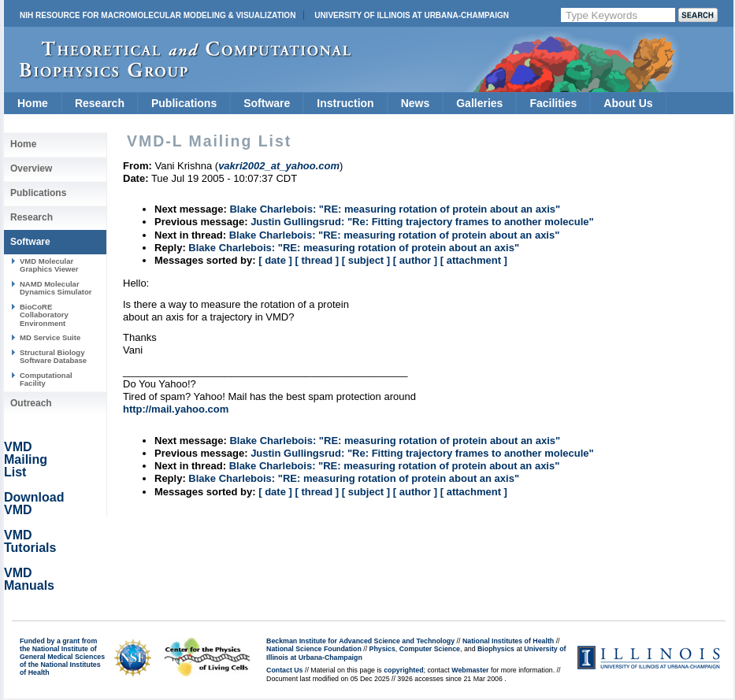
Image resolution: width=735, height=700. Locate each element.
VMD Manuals (29, 579)
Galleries (479, 103)
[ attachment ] (474, 260)
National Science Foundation (314, 649)
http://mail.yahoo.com (176, 409)
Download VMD (34, 504)
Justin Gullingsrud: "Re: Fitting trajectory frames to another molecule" (422, 222)
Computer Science (430, 649)
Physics (382, 649)
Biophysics (496, 649)
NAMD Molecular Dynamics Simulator (56, 288)
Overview (31, 169)
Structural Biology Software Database (53, 356)
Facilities (553, 103)
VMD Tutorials (30, 541)
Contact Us (284, 670)
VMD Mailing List (26, 459)
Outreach (31, 403)
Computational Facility (46, 379)
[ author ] (415, 260)
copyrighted (403, 670)
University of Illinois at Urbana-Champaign (412, 15)
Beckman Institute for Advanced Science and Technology (360, 641)
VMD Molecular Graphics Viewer (49, 265)
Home (33, 103)
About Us (628, 103)
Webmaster (470, 670)
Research (100, 103)
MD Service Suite (50, 337)
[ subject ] (366, 260)
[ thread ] (317, 260)
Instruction (345, 103)
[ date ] (275, 260)
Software (267, 103)
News (416, 103)
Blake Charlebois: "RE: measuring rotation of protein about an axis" (395, 209)
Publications (184, 103)
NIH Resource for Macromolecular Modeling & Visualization (158, 15)
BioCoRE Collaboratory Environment (44, 315)
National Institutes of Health (508, 641)
